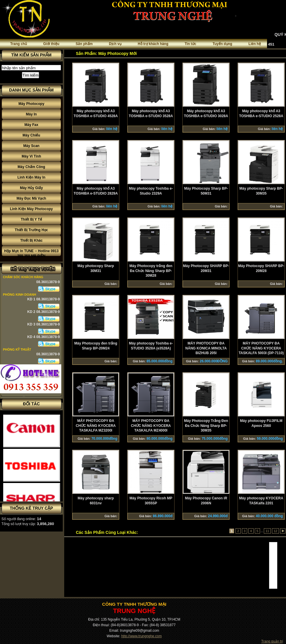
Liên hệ (255, 44)
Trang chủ (19, 44)
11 (267, 531)
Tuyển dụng (223, 44)
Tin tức (191, 44)
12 (275, 531)
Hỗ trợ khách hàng (153, 44)
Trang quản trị (272, 641)
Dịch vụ (115, 44)
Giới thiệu (51, 44)
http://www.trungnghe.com (141, 636)
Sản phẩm (84, 44)
